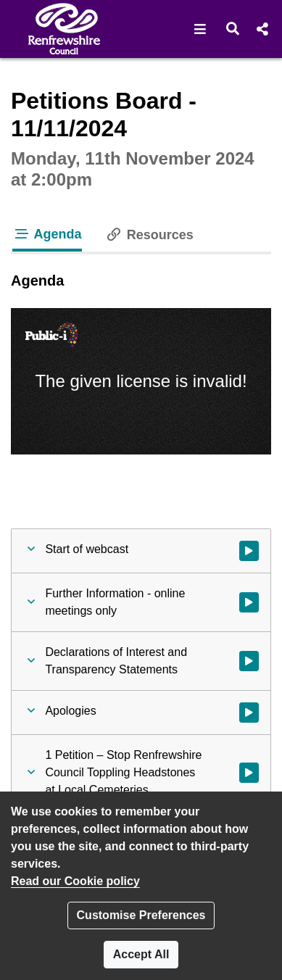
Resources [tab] (149, 235)
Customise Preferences (141, 915)
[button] (200, 29)
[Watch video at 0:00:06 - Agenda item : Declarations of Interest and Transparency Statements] (249, 661)
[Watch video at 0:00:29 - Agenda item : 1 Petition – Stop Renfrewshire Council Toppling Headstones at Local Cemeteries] (249, 773)
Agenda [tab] (47, 234)
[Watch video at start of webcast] (249, 551)
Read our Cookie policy (75, 881)
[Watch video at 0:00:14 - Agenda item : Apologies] (249, 713)
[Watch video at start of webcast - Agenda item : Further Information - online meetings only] (249, 602)
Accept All (141, 954)
